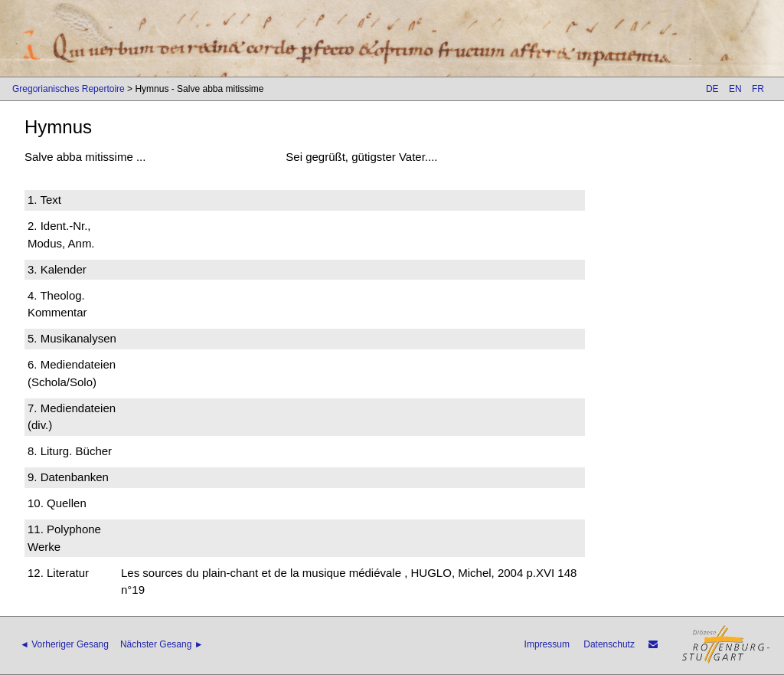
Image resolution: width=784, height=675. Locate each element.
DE (712, 89)
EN (735, 89)
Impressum (547, 644)
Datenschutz (609, 644)
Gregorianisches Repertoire (69, 89)
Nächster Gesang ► (162, 644)
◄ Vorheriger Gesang (64, 644)
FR (758, 89)
